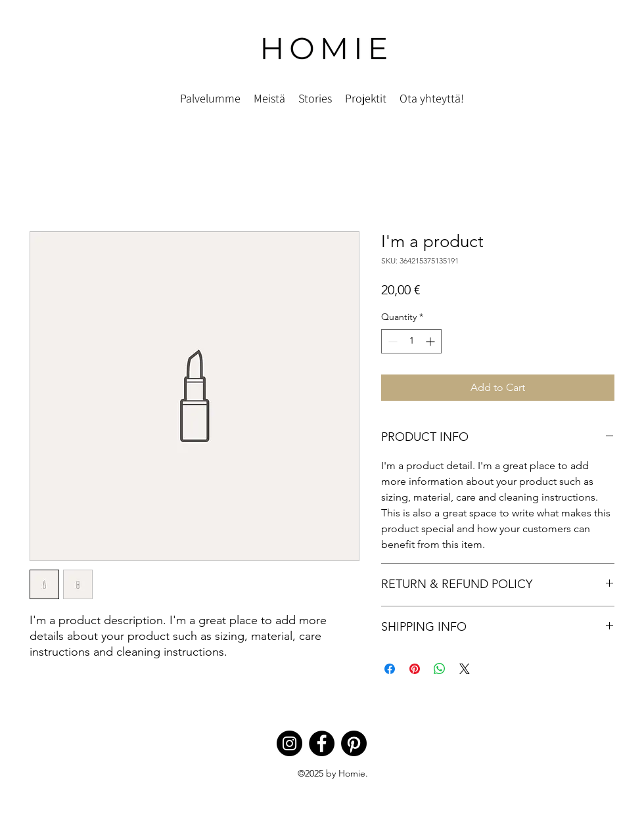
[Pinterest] (354, 743)
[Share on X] (465, 669)
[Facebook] (322, 743)
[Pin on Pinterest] (415, 669)
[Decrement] (391, 341)
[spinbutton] (411, 341)
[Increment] (431, 341)
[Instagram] (289, 743)
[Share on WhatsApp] (440, 669)
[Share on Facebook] (390, 669)
